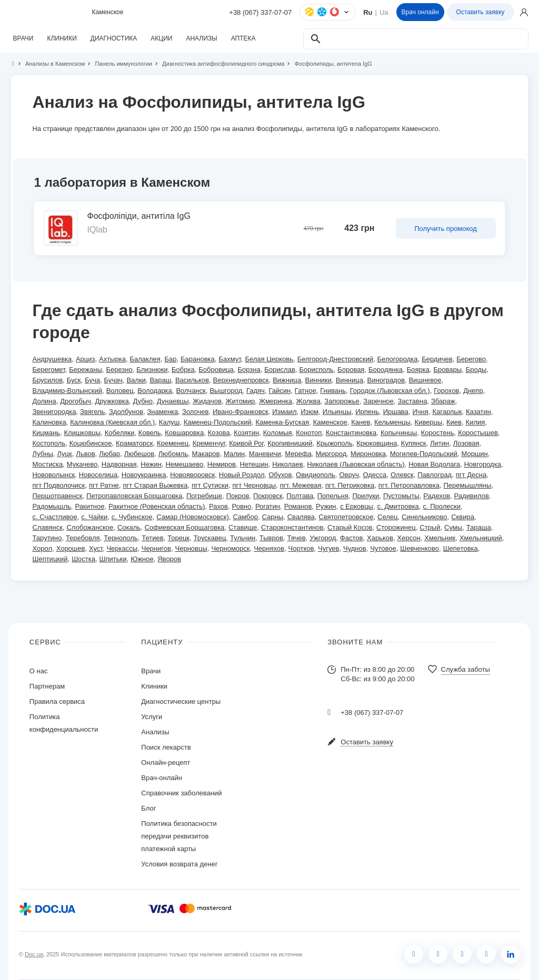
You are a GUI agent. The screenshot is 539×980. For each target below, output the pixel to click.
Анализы (155, 732)
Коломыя (278, 433)
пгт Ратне (104, 485)
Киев (454, 422)
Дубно (143, 401)
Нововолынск (53, 475)
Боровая (351, 370)
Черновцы (191, 548)
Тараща (479, 527)
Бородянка (386, 370)
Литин (440, 443)
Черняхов (269, 548)
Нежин (151, 464)
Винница (350, 380)
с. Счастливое (54, 517)
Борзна (249, 370)
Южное (142, 559)
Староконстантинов (292, 527)
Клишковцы (83, 433)
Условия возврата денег (179, 864)
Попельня (333, 496)
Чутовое (383, 548)
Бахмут (229, 359)
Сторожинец (396, 527)
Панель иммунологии (119, 64)
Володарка (155, 391)
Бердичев (437, 359)
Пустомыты (401, 496)
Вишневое (425, 380)
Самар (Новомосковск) (193, 517)
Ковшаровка (184, 433)
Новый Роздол (242, 475)
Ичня (420, 412)
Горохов (446, 391)
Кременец (173, 443)
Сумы (453, 527)
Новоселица (98, 475)
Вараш (160, 380)
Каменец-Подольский (218, 422)
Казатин (478, 412)
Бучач (113, 380)
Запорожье (342, 401)
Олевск (402, 475)
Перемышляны (468, 485)
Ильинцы (337, 412)
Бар (170, 359)
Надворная (119, 464)
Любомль (173, 454)
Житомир (241, 401)
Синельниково (424, 517)
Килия (476, 422)
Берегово (471, 359)
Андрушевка (52, 359)
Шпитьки (113, 559)
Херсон (409, 538)
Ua (384, 12)
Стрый (430, 527)
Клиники (154, 686)
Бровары (447, 370)
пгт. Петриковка (350, 485)
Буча (92, 380)
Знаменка (163, 412)
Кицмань (46, 433)
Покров (238, 496)
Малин (234, 454)
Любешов (139, 454)
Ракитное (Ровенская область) (157, 506)
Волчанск (191, 391)
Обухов (280, 475)
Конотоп (309, 433)
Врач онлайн (420, 12)
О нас (39, 671)
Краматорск (134, 443)
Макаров (206, 454)
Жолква (308, 401)
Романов (298, 506)
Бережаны (86, 370)
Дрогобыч (76, 401)
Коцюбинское (91, 443)
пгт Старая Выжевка (155, 485)
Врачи (151, 671)
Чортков (301, 548)
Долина (44, 401)
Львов (85, 454)
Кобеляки (119, 433)
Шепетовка (461, 548)
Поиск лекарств (166, 747)
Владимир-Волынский (67, 391)
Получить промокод (446, 229)
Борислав (280, 370)
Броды (476, 370)
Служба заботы (466, 669)
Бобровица (216, 370)
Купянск (414, 443)
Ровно (242, 506)
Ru (368, 12)
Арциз (86, 359)
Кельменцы (392, 422)
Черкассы (122, 548)
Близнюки (152, 370)
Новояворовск (192, 475)
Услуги (152, 717)
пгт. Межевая (301, 485)
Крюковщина (377, 443)
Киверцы (429, 422)
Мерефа (298, 454)
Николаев (287, 464)
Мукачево (82, 464)
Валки (136, 380)
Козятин (246, 433)
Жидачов (207, 401)
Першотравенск (57, 496)
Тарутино (47, 538)
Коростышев (478, 433)
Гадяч (256, 391)
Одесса (375, 475)
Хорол (42, 548)
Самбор (245, 517)
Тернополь (121, 538)
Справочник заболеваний (181, 793)
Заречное (378, 401)
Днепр (473, 391)
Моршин (474, 454)
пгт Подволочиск (58, 485)
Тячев (296, 538)
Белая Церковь (269, 359)
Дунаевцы (173, 401)
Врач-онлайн (162, 778)
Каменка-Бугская (282, 422)
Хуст (96, 548)
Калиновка (49, 422)
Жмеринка (276, 401)
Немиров (222, 464)
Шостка (83, 559)
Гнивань (333, 391)
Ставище (243, 527)
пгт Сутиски (210, 485)
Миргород (331, 454)
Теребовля (83, 538)
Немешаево (184, 464)
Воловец (120, 391)
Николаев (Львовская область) (356, 464)
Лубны (42, 454)
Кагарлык (447, 412)
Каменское (330, 422)
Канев (361, 422)
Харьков (380, 538)
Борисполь (316, 370)
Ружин (326, 506)
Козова (219, 433)
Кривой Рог (246, 443)
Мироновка (368, 454)
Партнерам (47, 686)
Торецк (178, 538)
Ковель (150, 433)
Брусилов (47, 380)
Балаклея (145, 359)
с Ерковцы (357, 506)
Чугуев (328, 548)
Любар (109, 454)
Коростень (438, 433)
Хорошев (71, 548)
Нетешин (254, 464)
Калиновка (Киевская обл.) (112, 422)
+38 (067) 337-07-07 (260, 12)
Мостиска (47, 464)
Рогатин (268, 506)
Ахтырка (112, 359)
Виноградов (386, 380)
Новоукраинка (144, 475)
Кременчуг (209, 443)
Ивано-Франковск (241, 412)
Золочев (195, 412)
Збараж (443, 401)
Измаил (284, 412)
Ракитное (89, 506)
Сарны (273, 517)
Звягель (92, 412)
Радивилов (471, 496)
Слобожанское (90, 527)
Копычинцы (399, 433)
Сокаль (129, 527)
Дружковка (112, 401)
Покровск (268, 496)
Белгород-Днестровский (335, 359)
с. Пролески (442, 506)
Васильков (192, 380)
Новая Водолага (434, 464)
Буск (74, 380)
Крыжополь (334, 443)
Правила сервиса (57, 701)
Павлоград (435, 475)
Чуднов (355, 548)
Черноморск (230, 548)
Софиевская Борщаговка (185, 527)
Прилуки (366, 496)
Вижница (287, 380)
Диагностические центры (181, 701)
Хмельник (440, 538)
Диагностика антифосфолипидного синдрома (219, 64)
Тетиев (152, 538)
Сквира (463, 517)
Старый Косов (350, 527)
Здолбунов (126, 412)
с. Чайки (94, 517)
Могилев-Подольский (424, 454)
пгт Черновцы (254, 485)
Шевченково (420, 548)
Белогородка (398, 359)
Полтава (300, 496)
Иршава (396, 412)
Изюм (310, 412)
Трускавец (210, 538)
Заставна (412, 401)
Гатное (306, 391)
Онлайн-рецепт (166, 762)
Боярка (418, 370)
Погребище (204, 496)
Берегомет (48, 370)
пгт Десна (471, 475)
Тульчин (243, 538)
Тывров (271, 538)
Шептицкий (50, 559)
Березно (119, 370)
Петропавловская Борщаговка (134, 496)
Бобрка (183, 370)
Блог (148, 808)
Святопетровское (346, 517)
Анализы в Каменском (51, 64)
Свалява (301, 517)
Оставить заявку (481, 12)
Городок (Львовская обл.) (390, 391)
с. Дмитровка (398, 506)
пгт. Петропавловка (409, 485)
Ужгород (323, 538)
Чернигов (156, 548)
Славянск (47, 527)
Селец (387, 517)
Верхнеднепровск (241, 380)
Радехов (437, 496)
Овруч (349, 475)
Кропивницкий (290, 443)
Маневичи (265, 454)
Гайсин (280, 391)
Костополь (49, 443)
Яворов (169, 559)
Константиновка (351, 433)
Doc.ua (34, 954)
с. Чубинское (132, 517)
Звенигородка (54, 412)
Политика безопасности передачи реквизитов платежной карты (179, 836)
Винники (319, 380)
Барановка (198, 359)
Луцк (64, 454)
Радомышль (51, 506)
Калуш (169, 422)
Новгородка (483, 464)
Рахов (218, 506)
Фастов (352, 538)
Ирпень (367, 412)
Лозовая (466, 443)
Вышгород (226, 391)
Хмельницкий (481, 538)
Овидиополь (316, 475)
